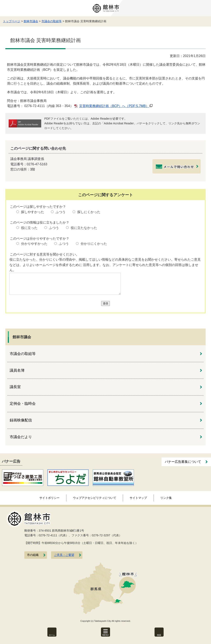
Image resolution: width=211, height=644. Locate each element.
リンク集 (166, 498)
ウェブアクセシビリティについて (95, 498)
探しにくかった (89, 212)
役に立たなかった (84, 228)
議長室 (15, 387)
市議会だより (21, 437)
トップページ (12, 21)
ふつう (61, 212)
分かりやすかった (34, 244)
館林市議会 (31, 21)
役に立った (29, 228)
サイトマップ (138, 498)
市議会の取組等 (52, 21)
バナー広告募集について (183, 462)
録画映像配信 (21, 420)
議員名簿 (17, 370)
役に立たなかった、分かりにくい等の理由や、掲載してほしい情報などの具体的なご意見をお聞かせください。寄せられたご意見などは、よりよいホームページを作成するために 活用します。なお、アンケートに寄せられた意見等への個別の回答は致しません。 (105, 265)
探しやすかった (33, 212)
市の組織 (33, 555)
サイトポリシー (49, 498)
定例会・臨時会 (23, 404)
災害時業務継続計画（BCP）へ (114, 106)
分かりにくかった (94, 244)
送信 (105, 303)
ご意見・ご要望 (64, 555)
